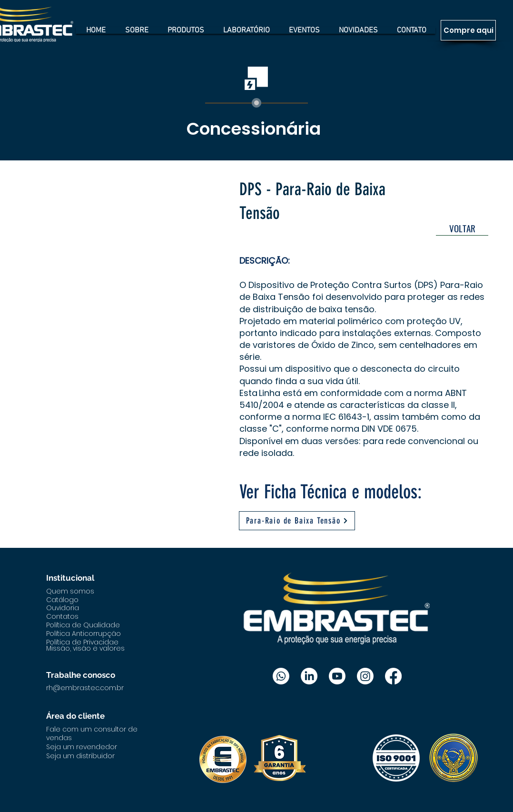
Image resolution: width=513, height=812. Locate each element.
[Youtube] (337, 676)
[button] (125, 270)
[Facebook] (393, 676)
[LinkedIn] (309, 676)
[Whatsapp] (281, 676)
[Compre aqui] (468, 30)
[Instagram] (365, 676)
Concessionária (254, 129)
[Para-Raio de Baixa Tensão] (297, 521)
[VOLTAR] (462, 228)
